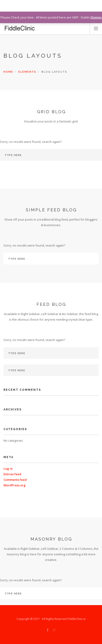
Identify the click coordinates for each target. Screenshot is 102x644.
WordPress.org (15, 485)
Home (8, 72)
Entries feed (12, 474)
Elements (27, 72)
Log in (8, 469)
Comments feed (15, 480)
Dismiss (96, 17)
